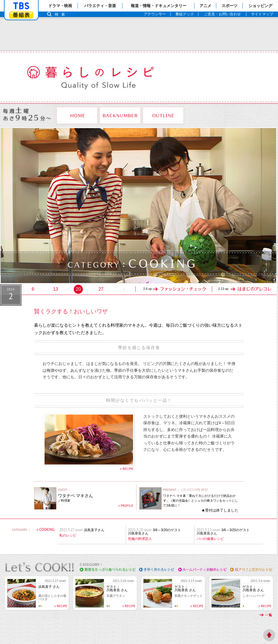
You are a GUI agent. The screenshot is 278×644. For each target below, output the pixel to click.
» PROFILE (126, 505)
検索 (61, 14)
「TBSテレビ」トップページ (21, 6)
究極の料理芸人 (140, 539)
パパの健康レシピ (210, 539)
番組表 (21, 15)
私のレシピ (68, 535)
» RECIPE (127, 468)
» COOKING (45, 530)
